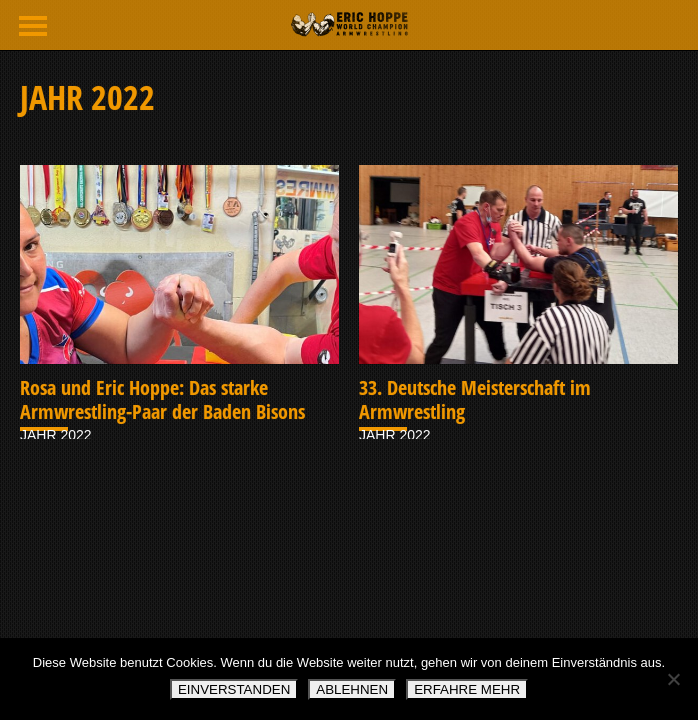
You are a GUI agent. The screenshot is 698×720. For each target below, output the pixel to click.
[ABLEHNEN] (673, 679)
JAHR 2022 (56, 435)
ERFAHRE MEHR (467, 689)
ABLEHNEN (352, 689)
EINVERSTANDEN (234, 689)
